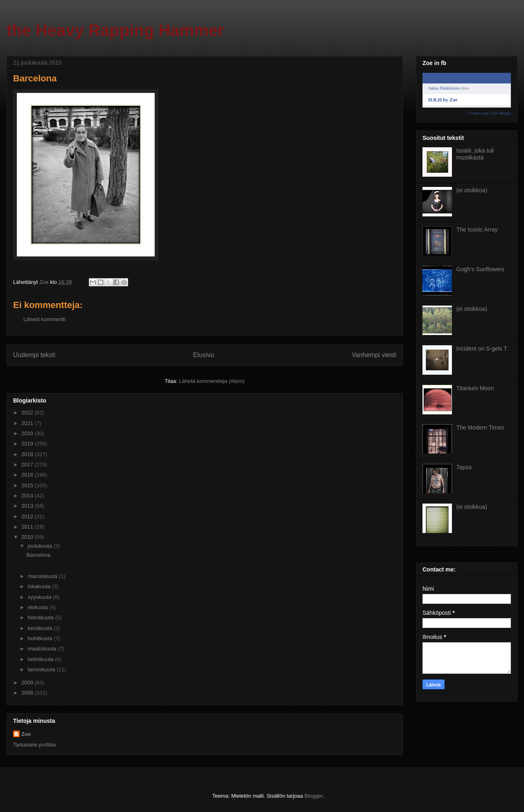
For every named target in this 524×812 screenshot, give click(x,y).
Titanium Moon (475, 388)
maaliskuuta (43, 649)
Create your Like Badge (489, 113)
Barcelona (38, 555)
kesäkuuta (41, 628)
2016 (28, 475)
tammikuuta (42, 669)
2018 (28, 454)
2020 (28, 433)
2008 (28, 693)
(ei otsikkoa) (472, 190)
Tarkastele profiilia (34, 745)
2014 (28, 496)
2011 (28, 527)
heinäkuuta (42, 617)
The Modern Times (480, 427)
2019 (28, 444)
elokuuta (39, 607)
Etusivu (204, 355)
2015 (28, 485)
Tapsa (464, 467)
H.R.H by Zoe (443, 100)
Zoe (26, 734)
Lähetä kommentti (44, 319)
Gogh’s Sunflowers (480, 269)
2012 (28, 516)
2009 (28, 683)
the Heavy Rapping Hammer (115, 30)
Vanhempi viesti (374, 355)
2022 (28, 413)
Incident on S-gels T (482, 349)
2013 (28, 506)
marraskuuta (43, 576)
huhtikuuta (41, 638)
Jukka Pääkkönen (444, 88)
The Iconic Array (477, 229)
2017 (28, 464)
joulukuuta (41, 546)
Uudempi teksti (34, 355)
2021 (28, 423)
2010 (28, 537)
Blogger (314, 796)
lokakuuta (40, 586)
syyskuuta (40, 597)
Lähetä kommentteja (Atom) (212, 381)
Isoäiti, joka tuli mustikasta (475, 154)
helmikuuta (41, 659)
